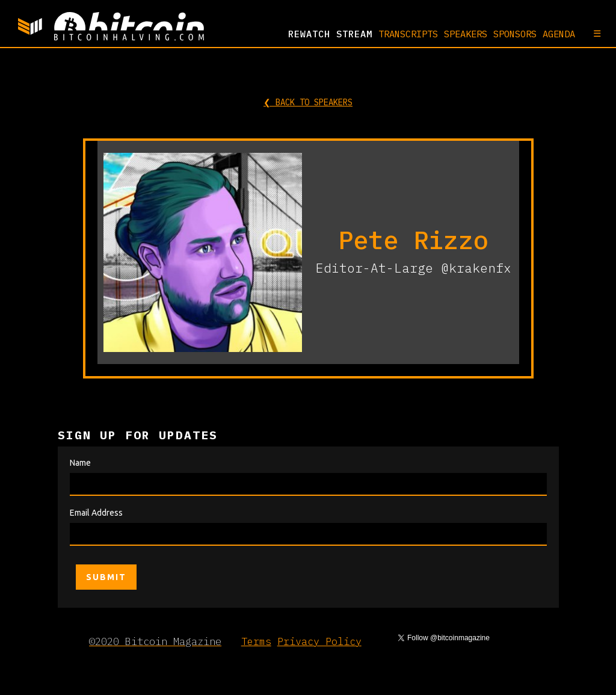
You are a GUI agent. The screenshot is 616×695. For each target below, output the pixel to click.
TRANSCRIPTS (408, 34)
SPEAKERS (466, 34)
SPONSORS (515, 34)
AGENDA (559, 34)
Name (80, 463)
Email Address (96, 513)
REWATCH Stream (330, 34)
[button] (591, 33)
